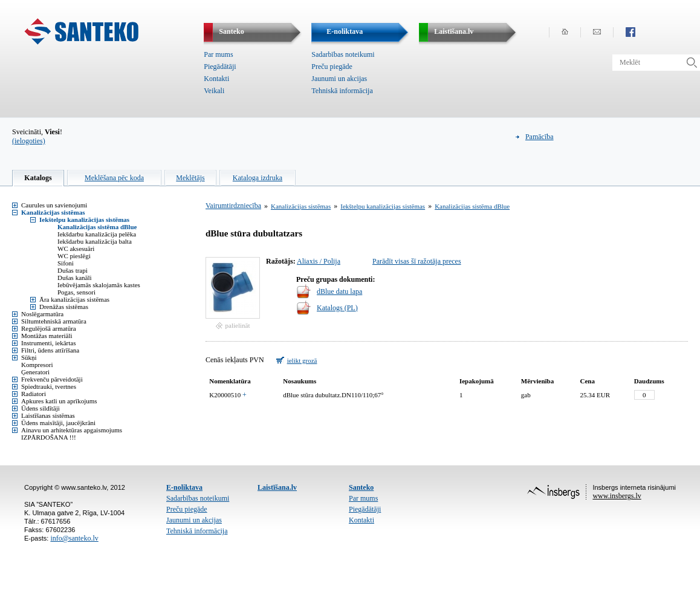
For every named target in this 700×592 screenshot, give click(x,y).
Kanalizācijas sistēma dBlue (97, 227)
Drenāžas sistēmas (64, 307)
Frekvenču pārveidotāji (52, 379)
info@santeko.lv (74, 538)
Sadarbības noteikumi (343, 54)
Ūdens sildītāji (41, 408)
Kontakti (216, 79)
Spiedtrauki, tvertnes (49, 386)
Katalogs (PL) (337, 308)
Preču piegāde (332, 67)
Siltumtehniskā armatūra (54, 321)
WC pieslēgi (74, 256)
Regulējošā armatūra (49, 328)
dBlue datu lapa (339, 291)
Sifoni (66, 263)
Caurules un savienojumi (54, 205)
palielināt (238, 325)
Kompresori (37, 365)
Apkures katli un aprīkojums (59, 401)
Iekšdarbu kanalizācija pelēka (97, 234)
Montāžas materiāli (47, 336)
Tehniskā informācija (342, 91)
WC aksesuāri (76, 249)
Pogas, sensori (76, 292)
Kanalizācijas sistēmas (53, 212)
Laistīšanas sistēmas (48, 415)
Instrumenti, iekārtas (48, 343)
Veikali (214, 91)
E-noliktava (184, 487)
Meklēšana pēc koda (114, 178)
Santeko (361, 487)
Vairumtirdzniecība (233, 206)
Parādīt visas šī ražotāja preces (417, 261)
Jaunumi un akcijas (339, 79)
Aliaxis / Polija (319, 261)
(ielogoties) (29, 141)
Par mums (218, 54)
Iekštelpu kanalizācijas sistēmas (84, 220)
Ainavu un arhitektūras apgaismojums (72, 430)
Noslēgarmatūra (42, 314)
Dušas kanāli (75, 278)
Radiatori (34, 394)
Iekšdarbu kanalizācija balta (95, 241)
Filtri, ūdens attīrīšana (50, 350)
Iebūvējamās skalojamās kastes (99, 285)
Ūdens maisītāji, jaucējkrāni (58, 423)
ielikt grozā (302, 360)
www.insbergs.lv (617, 496)
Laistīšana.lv (277, 487)
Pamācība (540, 137)
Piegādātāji (220, 67)
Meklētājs (190, 178)
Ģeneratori (35, 372)
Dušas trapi (73, 270)
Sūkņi (29, 357)
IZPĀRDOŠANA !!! (49, 437)
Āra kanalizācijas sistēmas (74, 299)
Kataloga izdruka (258, 178)
